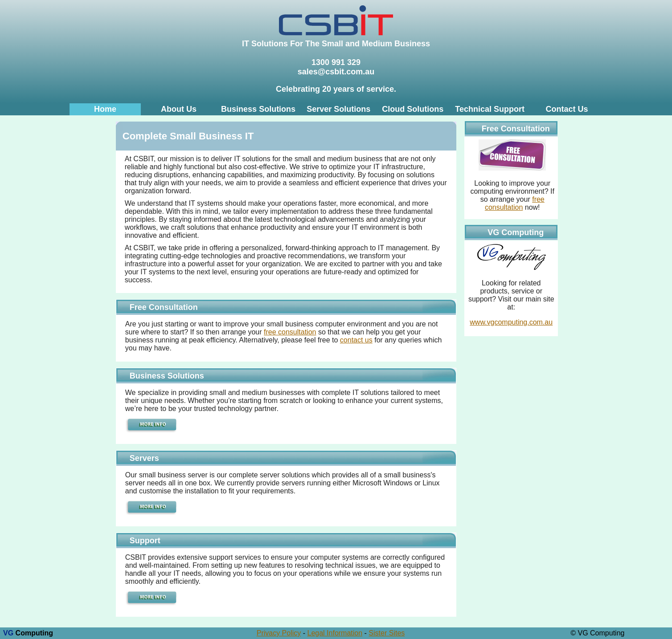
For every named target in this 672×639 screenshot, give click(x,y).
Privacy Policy (279, 633)
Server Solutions (338, 109)
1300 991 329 (336, 62)
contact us (356, 340)
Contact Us (567, 109)
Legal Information (335, 633)
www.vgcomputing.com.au (511, 322)
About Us (179, 109)
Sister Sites (387, 633)
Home (105, 109)
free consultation (290, 332)
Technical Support (490, 109)
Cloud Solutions (413, 109)
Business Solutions (258, 109)
